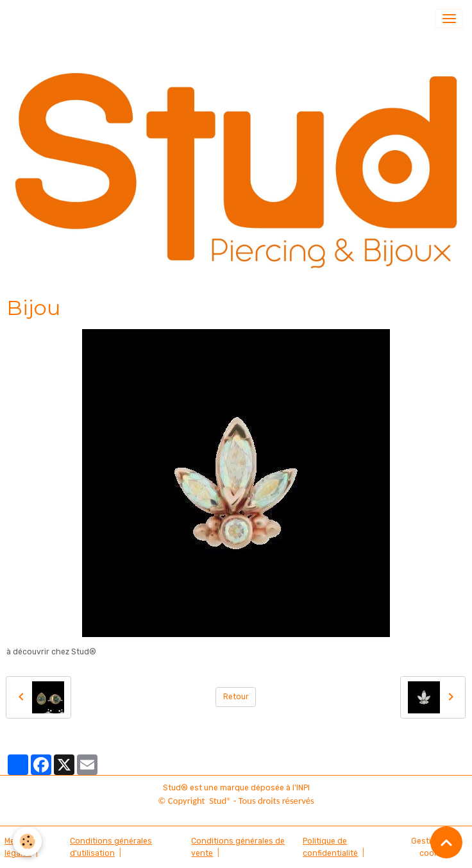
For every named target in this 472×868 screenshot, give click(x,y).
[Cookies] (27, 841)
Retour (236, 697)
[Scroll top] (446, 842)
